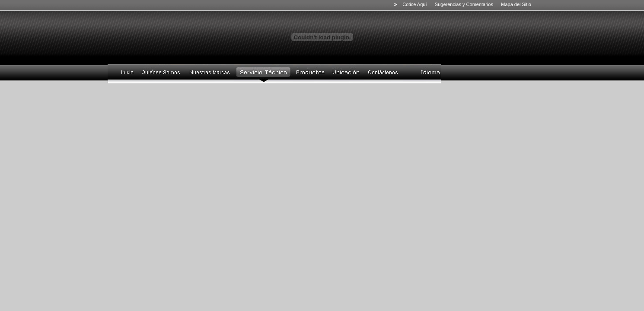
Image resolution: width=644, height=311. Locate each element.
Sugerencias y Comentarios (464, 4)
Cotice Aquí (416, 4)
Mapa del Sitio (516, 4)
